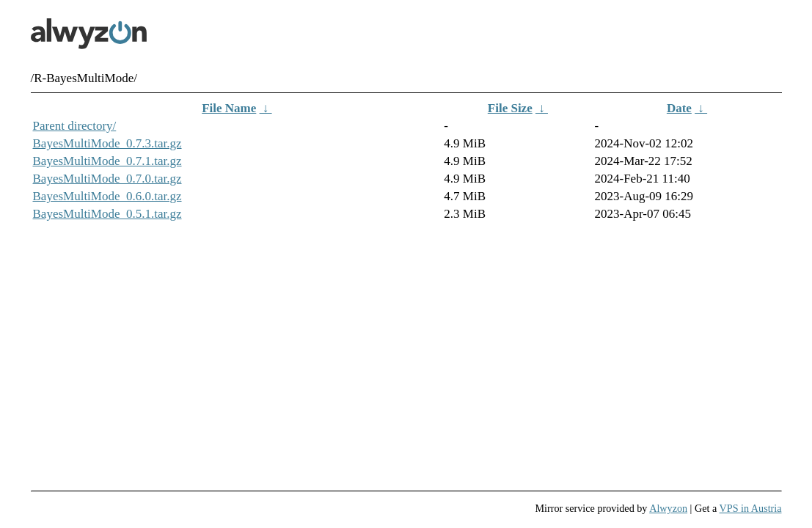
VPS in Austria (751, 508)
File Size (510, 108)
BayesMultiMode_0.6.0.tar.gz (107, 196)
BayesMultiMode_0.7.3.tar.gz (107, 143)
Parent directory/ (75, 126)
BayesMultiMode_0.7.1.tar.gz (107, 161)
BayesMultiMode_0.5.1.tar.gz (107, 214)
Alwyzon (668, 508)
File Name (229, 108)
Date (679, 108)
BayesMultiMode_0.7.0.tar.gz (107, 179)
